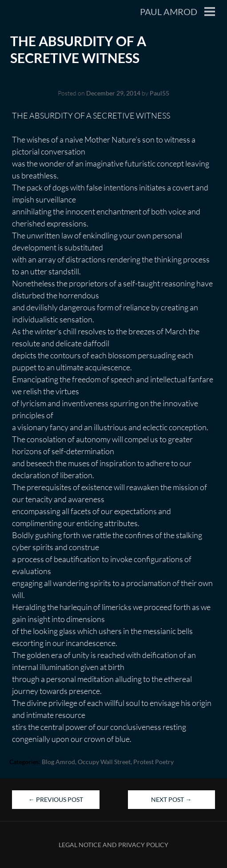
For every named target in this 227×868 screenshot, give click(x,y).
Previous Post (56, 799)
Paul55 (159, 93)
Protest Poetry (153, 762)
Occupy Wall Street (104, 762)
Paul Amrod (169, 12)
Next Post (171, 799)
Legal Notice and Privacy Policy (113, 845)
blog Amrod (58, 762)
